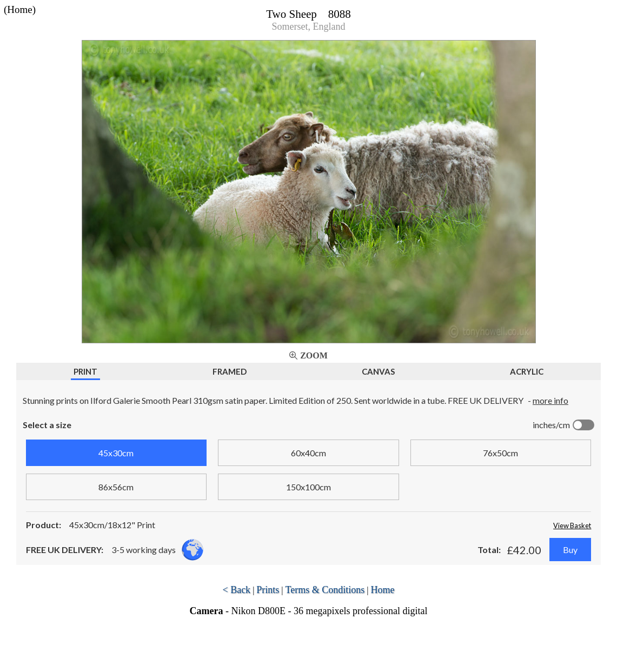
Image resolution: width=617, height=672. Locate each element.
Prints (268, 590)
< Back (236, 590)
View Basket (572, 525)
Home (383, 590)
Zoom (314, 355)
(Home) (20, 9)
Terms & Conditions (325, 590)
